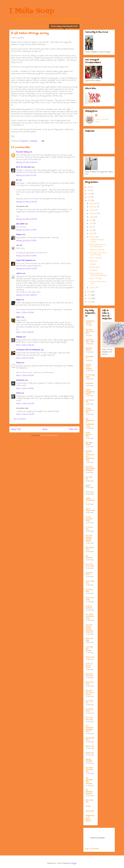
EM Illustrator (89, 557)
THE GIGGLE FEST (90, 549)
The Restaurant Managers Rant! (90, 729)
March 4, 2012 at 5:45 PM (25, 414)
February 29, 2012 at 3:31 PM (26, 256)
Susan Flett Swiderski (24, 261)
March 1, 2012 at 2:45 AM (25, 313)
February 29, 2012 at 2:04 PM (26, 219)
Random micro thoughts (89, 367)
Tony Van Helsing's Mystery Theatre (89, 538)
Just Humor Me (90, 401)
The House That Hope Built (89, 770)
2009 (89, 299)
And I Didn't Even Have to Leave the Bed (98, 254)
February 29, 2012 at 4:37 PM (26, 269)
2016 (89, 187)
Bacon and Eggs (89, 640)
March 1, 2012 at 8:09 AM (25, 332)
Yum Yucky (90, 492)
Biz (17, 180)
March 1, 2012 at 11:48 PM (25, 389)
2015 (89, 191)
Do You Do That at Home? (89, 666)
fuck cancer (90, 811)
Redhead (19, 337)
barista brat (90, 753)
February (93, 237)
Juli (17, 245)
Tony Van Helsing (22, 152)
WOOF (88, 807)
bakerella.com (90, 358)
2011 (89, 292)
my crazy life (89, 478)
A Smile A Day (89, 528)
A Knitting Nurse (89, 710)
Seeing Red (93, 261)
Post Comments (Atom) (49, 436)
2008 (89, 302)
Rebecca (19, 235)
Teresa (18, 363)
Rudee (18, 300)
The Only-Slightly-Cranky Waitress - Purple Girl (90, 629)
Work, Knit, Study (90, 599)
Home (45, 429)
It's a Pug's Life (89, 702)
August (92, 217)
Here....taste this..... (89, 801)
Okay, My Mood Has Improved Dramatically (98, 274)
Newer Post (16, 429)
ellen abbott (20, 224)
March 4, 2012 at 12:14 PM (25, 404)
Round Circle (90, 657)
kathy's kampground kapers (90, 392)
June (91, 224)
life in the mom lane (24, 167)
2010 (89, 295)
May (91, 227)
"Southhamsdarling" (90, 322)
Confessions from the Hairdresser (28, 350)
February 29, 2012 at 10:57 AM (27, 163)
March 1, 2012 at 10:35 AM (25, 345)
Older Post (73, 429)
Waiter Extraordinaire (90, 500)
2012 (89, 201)
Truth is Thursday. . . (96, 258)
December (93, 204)
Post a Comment (20, 419)
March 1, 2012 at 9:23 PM (25, 376)
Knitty (18, 393)
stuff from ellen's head (90, 341)
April (91, 230)
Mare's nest (90, 746)
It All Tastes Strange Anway (96, 241)
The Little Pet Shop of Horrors (90, 693)
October (92, 210)
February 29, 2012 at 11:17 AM (26, 176)
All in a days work (90, 582)
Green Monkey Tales (88, 435)
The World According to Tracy (90, 616)
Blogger (74, 863)
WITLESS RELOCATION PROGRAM (90, 469)
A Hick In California (89, 607)
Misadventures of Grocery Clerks (90, 819)
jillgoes (88, 485)
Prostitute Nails (94, 267)
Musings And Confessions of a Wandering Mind (90, 456)
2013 (89, 197)
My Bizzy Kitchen (89, 349)
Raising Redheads (89, 760)
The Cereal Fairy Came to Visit (98, 283)
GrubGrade (89, 383)
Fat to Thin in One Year (90, 565)
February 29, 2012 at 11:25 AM (27, 202)
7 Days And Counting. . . (97, 250)
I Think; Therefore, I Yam (90, 410)
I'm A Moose (93, 270)
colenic (18, 317)
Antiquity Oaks (89, 574)
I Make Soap (32, 11)
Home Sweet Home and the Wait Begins (97, 246)
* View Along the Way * (89, 519)
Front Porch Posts (90, 683)
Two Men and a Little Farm (90, 332)
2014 (89, 194)
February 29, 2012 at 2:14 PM (26, 230)
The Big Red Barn (90, 739)
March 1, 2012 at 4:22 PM (25, 358)
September (94, 214)
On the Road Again (90, 376)
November (93, 207)
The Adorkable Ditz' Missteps (89, 781)
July (91, 220)
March (92, 234)
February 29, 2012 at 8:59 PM (27, 295)
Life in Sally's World (90, 510)
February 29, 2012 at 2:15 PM (26, 241)
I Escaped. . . (93, 264)
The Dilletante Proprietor (89, 792)
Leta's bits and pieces (89, 675)
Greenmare (20, 380)
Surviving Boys (89, 590)
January (93, 288)
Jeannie (19, 274)
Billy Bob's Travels (89, 444)
